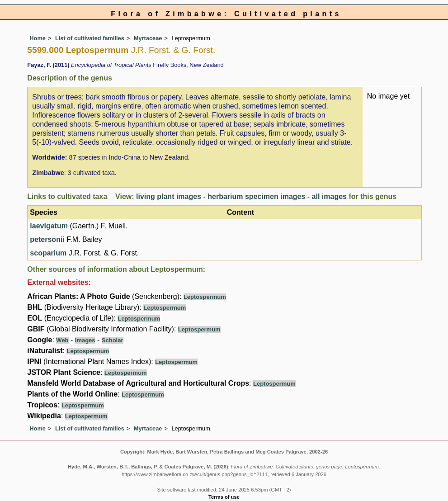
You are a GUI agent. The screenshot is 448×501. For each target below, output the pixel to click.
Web (62, 340)
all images (329, 196)
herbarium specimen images (256, 196)
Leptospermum (205, 297)
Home (38, 38)
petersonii (47, 239)
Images (85, 340)
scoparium (48, 253)
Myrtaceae (148, 38)
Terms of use (224, 497)
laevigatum (49, 226)
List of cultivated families (90, 38)
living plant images (169, 196)
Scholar (113, 340)
